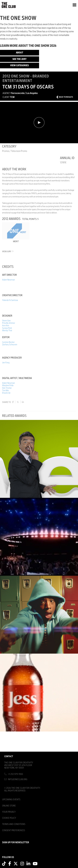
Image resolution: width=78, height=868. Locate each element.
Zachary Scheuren (10, 345)
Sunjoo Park (7, 328)
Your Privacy (9, 812)
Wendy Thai (7, 330)
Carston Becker (8, 342)
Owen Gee (6, 321)
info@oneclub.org (18, 779)
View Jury (8, 252)
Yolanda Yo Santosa (10, 300)
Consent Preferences (14, 830)
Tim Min (6, 390)
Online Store (9, 806)
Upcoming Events (11, 799)
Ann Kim (6, 326)
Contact (9, 756)
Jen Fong (6, 363)
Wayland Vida (8, 385)
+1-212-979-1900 (15, 774)
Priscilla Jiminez (9, 323)
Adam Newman (9, 280)
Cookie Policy (9, 818)
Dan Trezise (7, 388)
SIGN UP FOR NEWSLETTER (16, 843)
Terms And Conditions (14, 824)
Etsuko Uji (6, 393)
